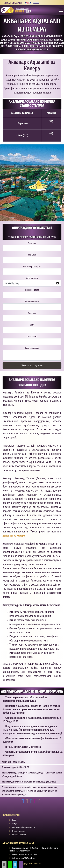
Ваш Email (32, 255)
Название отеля (32, 290)
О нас (14, 820)
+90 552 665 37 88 (12, 3)
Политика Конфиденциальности (24, 827)
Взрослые (32, 313)
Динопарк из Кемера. (14, 536)
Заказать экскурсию (32, 365)
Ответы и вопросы (19, 831)
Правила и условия (19, 835)
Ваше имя (32, 243)
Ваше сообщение (32, 348)
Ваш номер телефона (32, 266)
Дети (32, 325)
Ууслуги (15, 824)
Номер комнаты (32, 301)
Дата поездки (32, 278)
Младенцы (32, 336)
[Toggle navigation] (61, 10)
